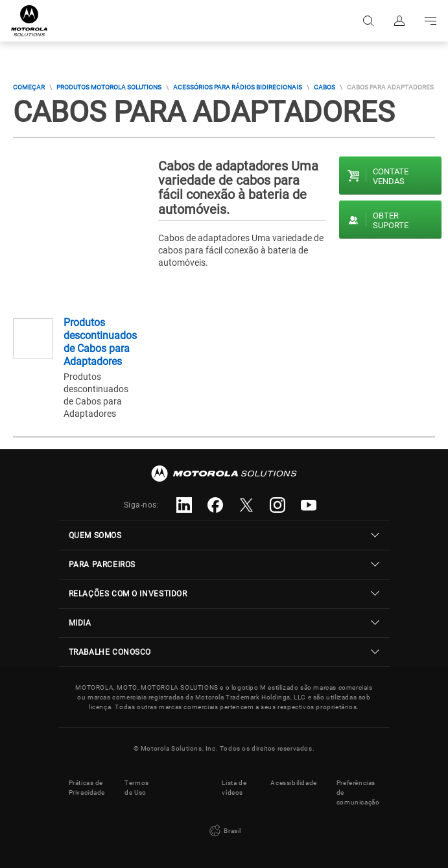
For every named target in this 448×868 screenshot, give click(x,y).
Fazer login (399, 21)
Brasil (224, 831)
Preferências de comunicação (358, 792)
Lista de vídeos (234, 788)
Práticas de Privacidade (87, 788)
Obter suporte (391, 220)
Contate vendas (391, 176)
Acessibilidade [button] (293, 783)
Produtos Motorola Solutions (109, 87)
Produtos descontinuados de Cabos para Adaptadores (100, 342)
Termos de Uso (137, 788)
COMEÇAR (29, 87)
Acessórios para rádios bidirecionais (238, 87)
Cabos (324, 87)
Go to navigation (430, 21)
